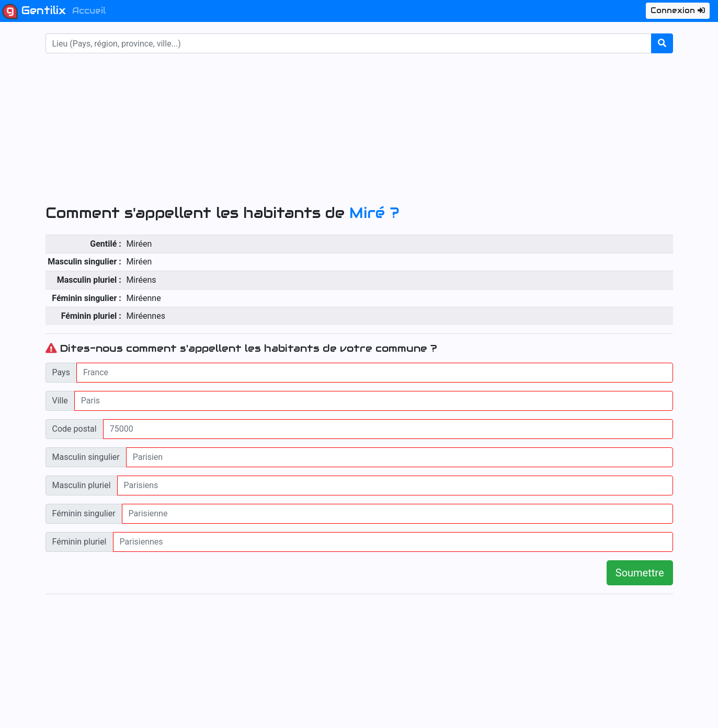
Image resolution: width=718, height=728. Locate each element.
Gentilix (34, 11)
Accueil (89, 11)
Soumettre (640, 573)
